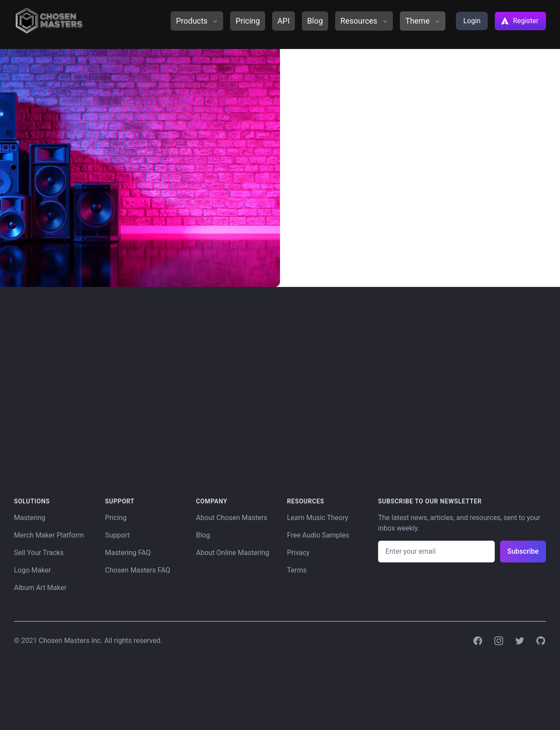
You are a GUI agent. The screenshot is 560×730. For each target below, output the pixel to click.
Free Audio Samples (318, 535)
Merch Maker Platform (49, 535)
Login (472, 21)
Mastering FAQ (128, 553)
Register (520, 21)
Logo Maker (32, 570)
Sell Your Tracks (39, 553)
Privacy (298, 553)
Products (197, 21)
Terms (297, 570)
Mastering (30, 518)
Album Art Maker (40, 588)
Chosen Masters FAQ (138, 570)
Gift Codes (381, 141)
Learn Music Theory (318, 518)
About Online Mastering (233, 553)
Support (117, 535)
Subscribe (523, 551)
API (283, 21)
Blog (315, 21)
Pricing (248, 21)
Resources (364, 21)
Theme (423, 21)
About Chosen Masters (232, 518)
